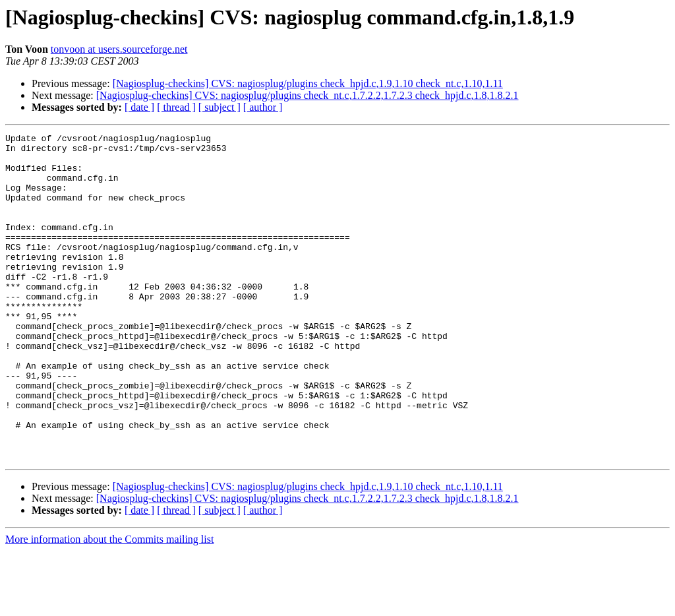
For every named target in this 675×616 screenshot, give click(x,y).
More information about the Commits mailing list (109, 604)
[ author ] (263, 107)
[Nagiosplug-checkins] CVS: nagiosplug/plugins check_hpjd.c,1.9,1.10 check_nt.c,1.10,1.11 (308, 83)
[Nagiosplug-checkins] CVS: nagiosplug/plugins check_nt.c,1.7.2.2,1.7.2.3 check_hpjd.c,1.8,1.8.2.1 (308, 95)
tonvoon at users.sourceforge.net (119, 49)
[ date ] (139, 107)
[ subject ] (220, 107)
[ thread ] (176, 107)
